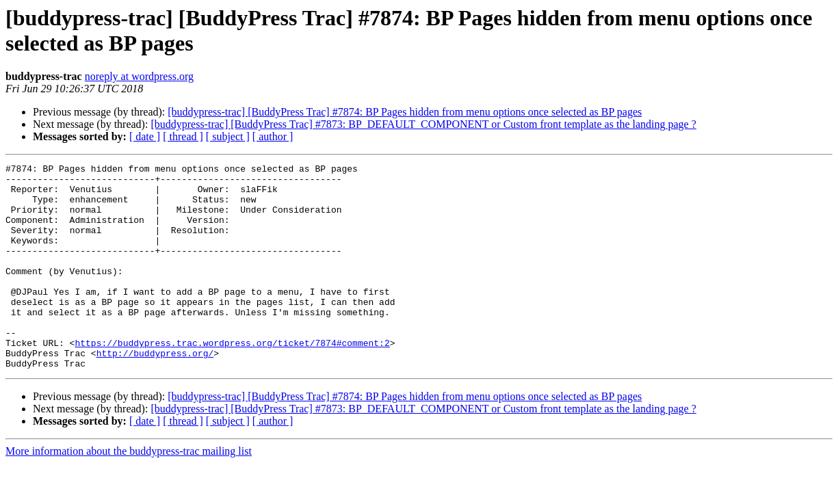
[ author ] (273, 136)
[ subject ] (228, 136)
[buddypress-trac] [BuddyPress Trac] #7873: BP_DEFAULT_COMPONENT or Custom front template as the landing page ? (423, 124)
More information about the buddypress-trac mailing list (129, 492)
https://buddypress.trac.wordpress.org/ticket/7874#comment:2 (232, 380)
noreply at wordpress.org (139, 76)
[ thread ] (183, 136)
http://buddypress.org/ (155, 392)
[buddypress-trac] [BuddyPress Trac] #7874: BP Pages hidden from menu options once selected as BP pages (405, 112)
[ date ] (145, 136)
